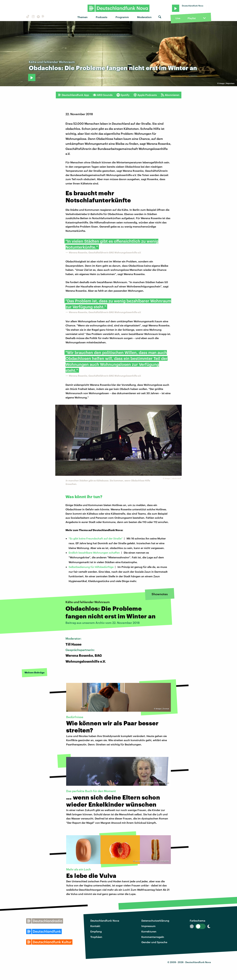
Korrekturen (149, 931)
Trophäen (96, 937)
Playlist (192, 18)
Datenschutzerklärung (155, 921)
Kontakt (95, 926)
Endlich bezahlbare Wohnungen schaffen (94, 553)
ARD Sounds (103, 95)
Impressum (148, 926)
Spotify (123, 95)
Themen (82, 17)
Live (178, 18)
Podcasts (102, 17)
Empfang (96, 931)
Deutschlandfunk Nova (105, 921)
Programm (122, 17)
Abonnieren (170, 95)
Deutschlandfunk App (73, 95)
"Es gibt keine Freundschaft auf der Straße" (96, 538)
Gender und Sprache (154, 942)
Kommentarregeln (153, 937)
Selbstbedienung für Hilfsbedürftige (91, 567)
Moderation (144, 17)
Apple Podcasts (145, 95)
